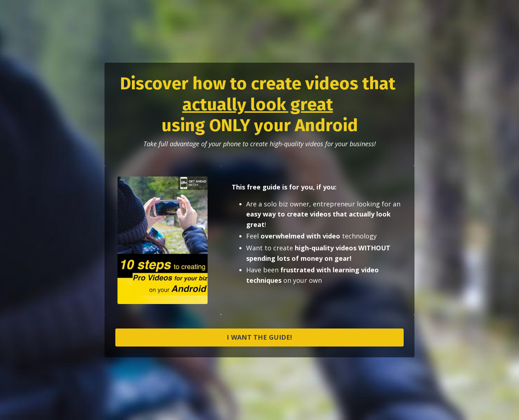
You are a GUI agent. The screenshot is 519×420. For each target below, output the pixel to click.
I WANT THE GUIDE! (259, 337)
